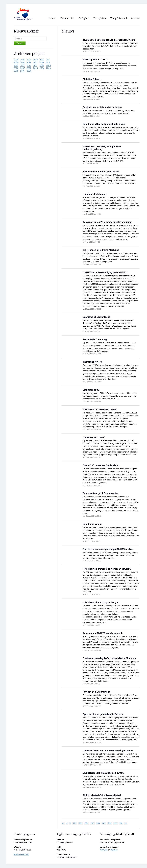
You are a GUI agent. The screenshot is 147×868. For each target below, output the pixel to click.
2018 (29, 63)
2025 (22, 60)
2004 (42, 68)
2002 (16, 71)
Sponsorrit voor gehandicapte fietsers (103, 714)
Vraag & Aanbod (119, 18)
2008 (16, 68)
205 (92, 823)
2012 (29, 65)
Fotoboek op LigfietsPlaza (96, 692)
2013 (22, 65)
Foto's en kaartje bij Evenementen (101, 493)
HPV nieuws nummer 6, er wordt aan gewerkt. (107, 569)
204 (86, 823)
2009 (48, 65)
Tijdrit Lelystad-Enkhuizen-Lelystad (102, 795)
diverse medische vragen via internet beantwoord (109, 40)
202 (75, 823)
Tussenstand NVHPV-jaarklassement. (103, 633)
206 (98, 823)
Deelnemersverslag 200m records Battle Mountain (109, 658)
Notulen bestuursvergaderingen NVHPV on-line (108, 549)
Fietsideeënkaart (92, 79)
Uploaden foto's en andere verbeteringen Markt (108, 750)
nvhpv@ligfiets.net (65, 842)
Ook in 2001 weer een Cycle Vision (101, 465)
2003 (48, 68)
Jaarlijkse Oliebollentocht (96, 317)
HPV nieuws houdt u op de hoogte (101, 602)
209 (115, 823)
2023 (35, 60)
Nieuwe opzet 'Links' (94, 437)
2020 (16, 63)
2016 (42, 63)
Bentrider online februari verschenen (102, 107)
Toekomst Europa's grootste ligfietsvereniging (107, 222)
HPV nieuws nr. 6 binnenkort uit (99, 409)
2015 (48, 63)
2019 (22, 63)
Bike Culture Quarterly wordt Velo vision (104, 124)
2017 (35, 63)
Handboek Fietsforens (95, 194)
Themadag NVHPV (93, 362)
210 (121, 823)
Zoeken (20, 43)
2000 (29, 71)
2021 (48, 60)
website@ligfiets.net (23, 850)
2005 (35, 68)
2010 (42, 65)
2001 (22, 71)
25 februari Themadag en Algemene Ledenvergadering (102, 148)
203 (81, 823)
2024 (29, 60)
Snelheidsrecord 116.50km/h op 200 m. (103, 773)
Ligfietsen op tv (91, 390)
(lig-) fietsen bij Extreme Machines (101, 250)
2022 (42, 60)
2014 (16, 65)
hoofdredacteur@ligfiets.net (112, 842)
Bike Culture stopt (92, 524)
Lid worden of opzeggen (68, 857)
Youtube (104, 850)
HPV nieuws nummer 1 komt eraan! (101, 172)
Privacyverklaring (21, 854)
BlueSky (114, 850)
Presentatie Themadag (95, 339)
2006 (29, 68)
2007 (22, 68)
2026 (16, 60)
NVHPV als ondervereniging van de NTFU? (105, 272)
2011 (35, 65)
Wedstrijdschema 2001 (95, 60)
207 (104, 823)
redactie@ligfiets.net (23, 842)
